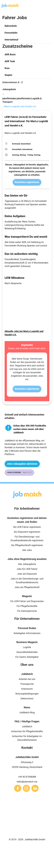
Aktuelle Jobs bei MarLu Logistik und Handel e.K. (24, 333)
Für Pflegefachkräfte (27, 606)
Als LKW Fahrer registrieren (27, 527)
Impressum (27, 689)
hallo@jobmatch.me (27, 782)
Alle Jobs (27, 550)
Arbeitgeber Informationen (27, 633)
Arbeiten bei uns (27, 679)
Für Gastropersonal (27, 611)
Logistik (27, 647)
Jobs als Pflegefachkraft (27, 587)
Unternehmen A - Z (13, 82)
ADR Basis (10, 54)
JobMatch (27, 727)
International (11, 40)
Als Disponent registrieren (27, 532)
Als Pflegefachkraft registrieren (27, 545)
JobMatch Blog (27, 713)
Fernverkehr (11, 33)
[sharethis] (18, 788)
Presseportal (27, 684)
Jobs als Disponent (27, 574)
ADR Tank (10, 61)
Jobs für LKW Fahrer (27, 569)
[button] (27, 26)
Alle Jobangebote (27, 564)
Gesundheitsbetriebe (27, 652)
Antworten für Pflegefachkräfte (27, 731)
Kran (7, 68)
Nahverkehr (11, 26)
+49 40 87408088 (27, 777)
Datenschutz (27, 699)
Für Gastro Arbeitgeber (27, 657)
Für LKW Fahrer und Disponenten (27, 601)
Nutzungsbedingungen (27, 694)
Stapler (8, 75)
